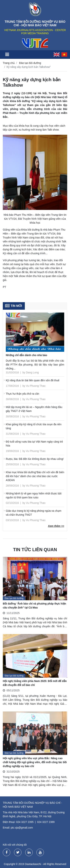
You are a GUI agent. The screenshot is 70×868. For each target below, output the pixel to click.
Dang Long (32, 372)
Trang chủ (9, 63)
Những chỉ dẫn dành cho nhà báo (27, 355)
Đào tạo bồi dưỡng (30, 63)
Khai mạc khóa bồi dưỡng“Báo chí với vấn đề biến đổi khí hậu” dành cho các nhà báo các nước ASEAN (35, 476)
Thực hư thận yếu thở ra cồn (22, 394)
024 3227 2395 (25, 822)
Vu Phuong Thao (36, 386)
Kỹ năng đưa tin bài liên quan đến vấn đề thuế (33, 380)
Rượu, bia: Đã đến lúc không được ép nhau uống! (35, 459)
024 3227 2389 (46, 822)
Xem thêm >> (56, 526)
